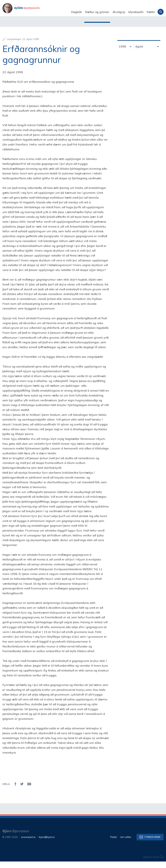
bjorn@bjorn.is (47, 844)
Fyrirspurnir (152, 844)
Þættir (151, 12)
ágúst (139, 53)
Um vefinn (126, 844)
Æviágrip (119, 12)
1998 (122, 53)
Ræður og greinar (97, 12)
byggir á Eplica (154, 863)
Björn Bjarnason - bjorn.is (35, 12)
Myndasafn (136, 12)
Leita (161, 12)
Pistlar (114, 844)
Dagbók (77, 12)
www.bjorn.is (28, 844)
